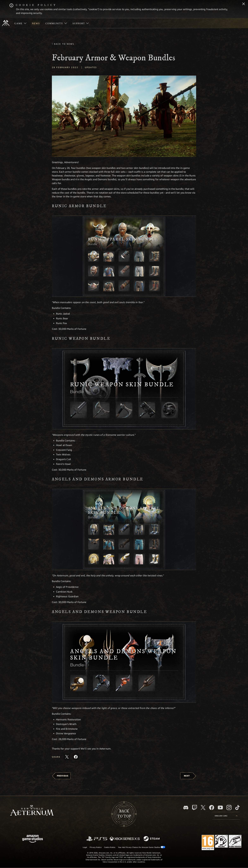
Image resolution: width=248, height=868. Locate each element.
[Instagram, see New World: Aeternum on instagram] (229, 807)
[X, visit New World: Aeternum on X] (203, 807)
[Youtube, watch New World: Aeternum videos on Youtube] (220, 807)
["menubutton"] (20, 23)
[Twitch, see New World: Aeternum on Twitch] (195, 807)
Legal (85, 847)
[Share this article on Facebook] (76, 757)
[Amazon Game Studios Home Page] (33, 839)
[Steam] (152, 839)
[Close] (244, 4)
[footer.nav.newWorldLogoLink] (32, 811)
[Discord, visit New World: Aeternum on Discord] (186, 808)
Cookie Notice (110, 847)
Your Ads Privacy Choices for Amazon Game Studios (142, 847)
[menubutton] (226, 816)
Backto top (124, 814)
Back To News (64, 44)
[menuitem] (20, 23)
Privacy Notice (96, 847)
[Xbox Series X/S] (125, 839)
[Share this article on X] (67, 757)
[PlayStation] (97, 839)
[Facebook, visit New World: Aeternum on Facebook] (212, 807)
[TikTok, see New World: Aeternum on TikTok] (237, 807)
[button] (124, 116)
